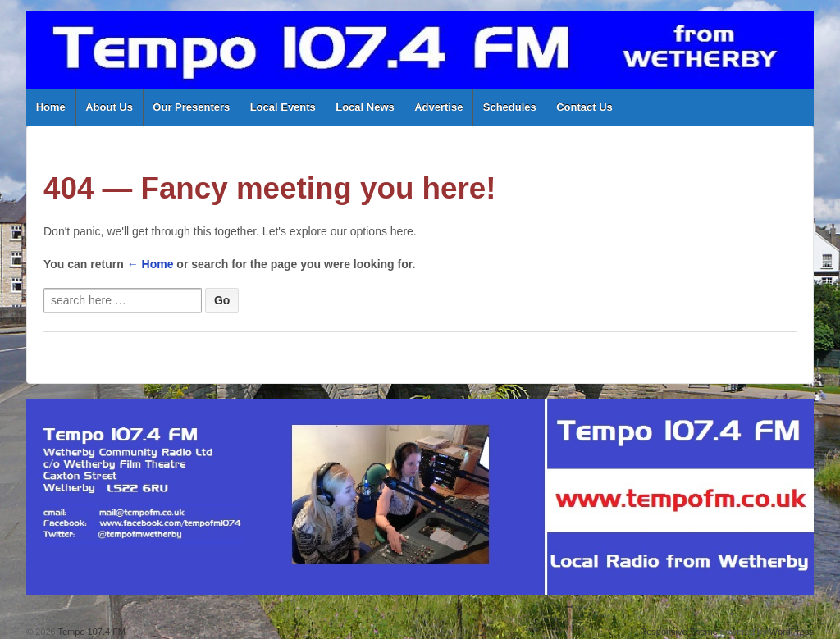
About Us (109, 107)
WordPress (792, 632)
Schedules (510, 107)
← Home (151, 264)
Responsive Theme (679, 632)
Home (51, 107)
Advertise (438, 107)
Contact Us (584, 107)
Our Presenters (191, 107)
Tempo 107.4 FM (91, 632)
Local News (365, 107)
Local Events (283, 107)
